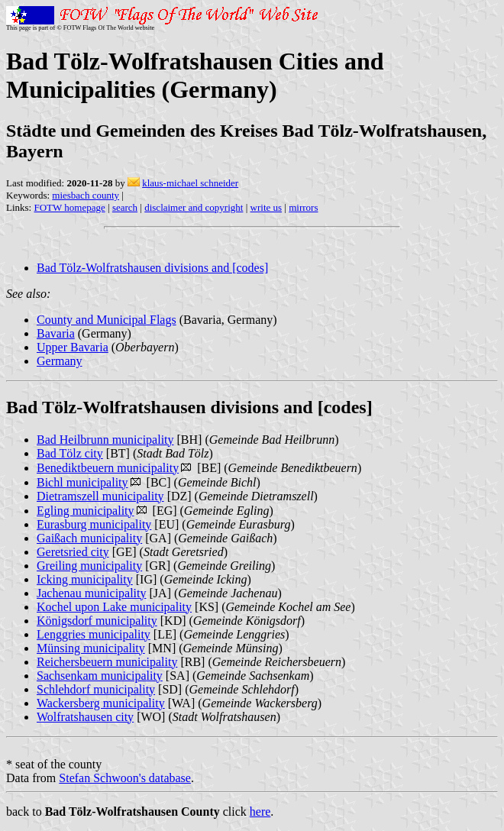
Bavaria (56, 333)
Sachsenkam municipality (100, 676)
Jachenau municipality (92, 593)
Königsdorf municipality (97, 621)
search (125, 207)
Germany (60, 361)
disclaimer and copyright (194, 207)
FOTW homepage (69, 207)
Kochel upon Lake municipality (114, 607)
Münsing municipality (91, 648)
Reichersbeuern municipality (107, 662)
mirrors (303, 207)
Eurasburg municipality (94, 524)
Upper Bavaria (73, 347)
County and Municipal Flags (107, 320)
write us (267, 207)
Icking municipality (85, 579)
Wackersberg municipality (101, 703)
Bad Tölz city (70, 453)
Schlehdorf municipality (96, 689)
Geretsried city (73, 552)
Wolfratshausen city (85, 717)
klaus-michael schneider (190, 183)
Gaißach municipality (89, 538)
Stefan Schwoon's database (125, 778)
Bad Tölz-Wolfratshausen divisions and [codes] (152, 268)
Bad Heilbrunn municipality (105, 440)
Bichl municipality (82, 482)
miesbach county (86, 195)
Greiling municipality (89, 566)
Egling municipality (86, 511)
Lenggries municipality (94, 634)
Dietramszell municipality (100, 496)
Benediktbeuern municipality (108, 468)
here (260, 812)
